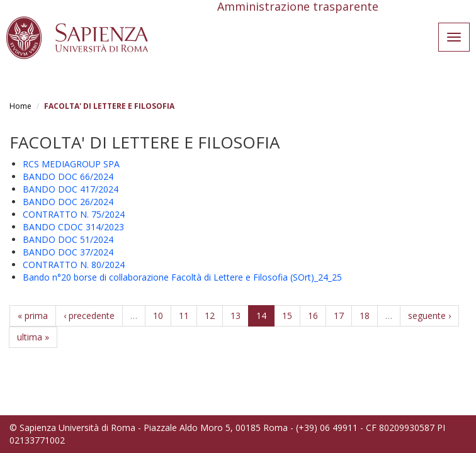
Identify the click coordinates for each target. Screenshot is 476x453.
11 (184, 316)
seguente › (429, 316)
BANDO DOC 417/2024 (71, 189)
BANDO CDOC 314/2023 (73, 227)
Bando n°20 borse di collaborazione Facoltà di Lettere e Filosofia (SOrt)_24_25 (182, 277)
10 (158, 316)
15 (287, 316)
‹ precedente (89, 316)
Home (20, 106)
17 (339, 316)
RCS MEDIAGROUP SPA (71, 164)
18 (365, 316)
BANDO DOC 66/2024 (68, 176)
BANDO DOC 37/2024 (68, 252)
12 (210, 316)
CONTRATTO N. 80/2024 (74, 265)
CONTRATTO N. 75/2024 (74, 214)
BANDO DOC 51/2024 (68, 239)
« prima (33, 316)
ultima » (33, 337)
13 (235, 316)
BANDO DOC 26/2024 (68, 202)
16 (313, 316)
